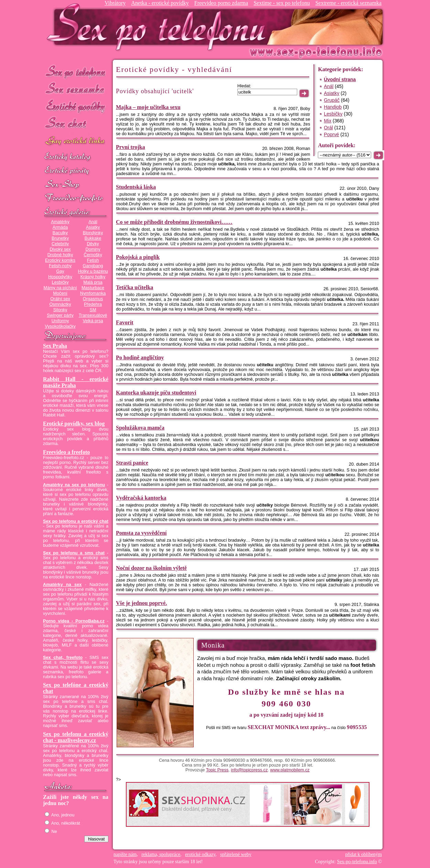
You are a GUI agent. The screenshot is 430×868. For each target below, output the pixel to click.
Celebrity (60, 244)
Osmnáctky (60, 304)
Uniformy (60, 321)
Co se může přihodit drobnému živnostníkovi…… (174, 222)
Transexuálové (93, 315)
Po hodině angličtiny (140, 357)
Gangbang (93, 266)
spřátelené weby (236, 854)
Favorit (125, 322)
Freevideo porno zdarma (221, 3)
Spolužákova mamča (140, 428)
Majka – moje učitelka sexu (148, 107)
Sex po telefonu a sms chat (74, 553)
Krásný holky (93, 277)
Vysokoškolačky (60, 326)
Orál (328, 128)
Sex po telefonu (76, 71)
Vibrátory (115, 3)
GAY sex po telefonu (76, 142)
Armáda (60, 227)
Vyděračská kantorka (141, 498)
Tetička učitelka (135, 287)
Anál (93, 222)
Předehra (93, 304)
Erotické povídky (76, 106)
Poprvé (331, 134)
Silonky (60, 310)
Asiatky (93, 227)
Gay (60, 271)
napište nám (125, 854)
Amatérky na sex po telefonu (74, 485)
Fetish (93, 260)
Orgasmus (93, 299)
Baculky (60, 233)
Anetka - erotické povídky (160, 3)
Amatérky (60, 222)
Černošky (93, 255)
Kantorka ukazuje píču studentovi (156, 393)
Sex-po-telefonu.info (357, 862)
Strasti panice (132, 463)
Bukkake (93, 238)
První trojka (131, 147)
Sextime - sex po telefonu (282, 3)
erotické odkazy (200, 854)
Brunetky (60, 238)
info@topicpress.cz (249, 770)
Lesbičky (60, 282)
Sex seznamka (76, 89)
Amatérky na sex (62, 585)
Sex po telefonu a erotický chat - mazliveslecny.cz (76, 737)
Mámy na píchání (60, 288)
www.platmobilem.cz (290, 770)
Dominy (93, 249)
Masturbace (93, 288)
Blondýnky (93, 233)
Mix (327, 121)
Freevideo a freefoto (66, 452)
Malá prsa (93, 282)
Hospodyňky (60, 277)
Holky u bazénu (93, 271)
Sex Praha (55, 346)
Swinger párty (60, 315)
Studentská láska (136, 187)
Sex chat (76, 124)
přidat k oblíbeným (363, 854)
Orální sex (60, 299)
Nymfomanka (93, 293)
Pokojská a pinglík (138, 257)
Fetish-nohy (60, 266)
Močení (60, 293)
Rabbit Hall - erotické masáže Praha (76, 382)
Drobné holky (60, 255)
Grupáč (332, 100)
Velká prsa (93, 321)
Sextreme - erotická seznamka (348, 3)
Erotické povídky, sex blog (74, 424)
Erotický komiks (60, 260)
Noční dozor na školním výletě (151, 568)
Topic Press (217, 770)
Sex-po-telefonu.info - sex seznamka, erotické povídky (159, 27)
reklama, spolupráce (161, 854)
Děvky (93, 244)
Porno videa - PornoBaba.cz (74, 621)
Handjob (333, 107)
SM (93, 310)
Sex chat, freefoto (63, 658)
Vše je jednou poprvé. (141, 603)
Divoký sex (60, 249)
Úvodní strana (340, 79)
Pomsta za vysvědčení (141, 533)
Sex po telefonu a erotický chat (76, 521)
